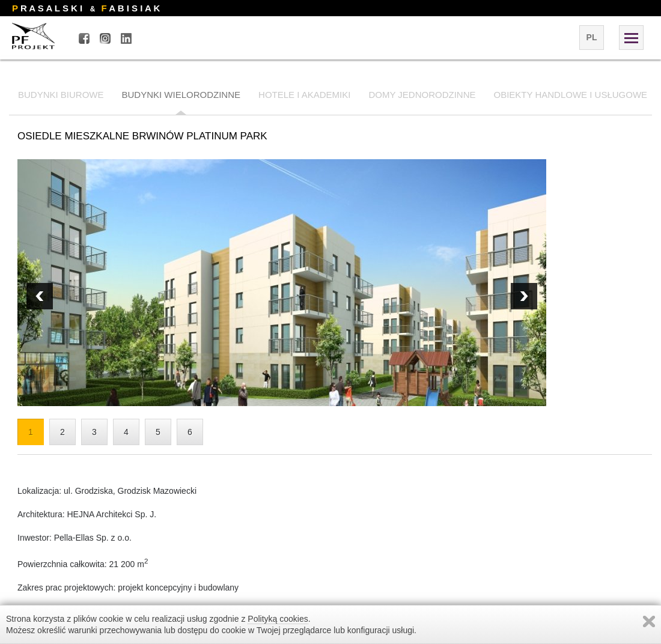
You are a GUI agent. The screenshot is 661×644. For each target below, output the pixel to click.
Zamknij (649, 621)
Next (40, 296)
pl (592, 37)
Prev (524, 296)
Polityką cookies (278, 619)
